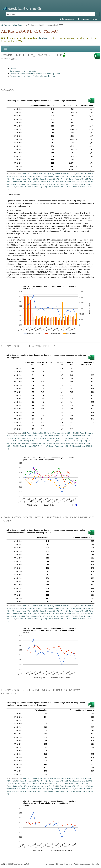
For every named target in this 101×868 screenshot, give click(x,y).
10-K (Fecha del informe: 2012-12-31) (69, 182)
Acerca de (50, 864)
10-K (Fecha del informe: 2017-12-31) (22, 179)
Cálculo (13, 68)
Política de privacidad (82, 864)
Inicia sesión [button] (83, 19)
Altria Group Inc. (19, 25)
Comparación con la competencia (23, 71)
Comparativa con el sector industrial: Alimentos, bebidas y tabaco (35, 74)
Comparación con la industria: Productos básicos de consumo (34, 76)
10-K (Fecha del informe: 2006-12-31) (56, 187)
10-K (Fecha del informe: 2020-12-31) (29, 176)
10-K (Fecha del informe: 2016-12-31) (49, 179)
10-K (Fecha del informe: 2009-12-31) (61, 184)
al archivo (43, 38)
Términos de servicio (64, 864)
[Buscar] (50, 14)
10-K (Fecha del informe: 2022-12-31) (62, 174)
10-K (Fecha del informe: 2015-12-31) (76, 179)
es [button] (95, 19)
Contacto (95, 864)
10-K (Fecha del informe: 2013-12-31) (42, 182)
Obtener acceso (67, 19)
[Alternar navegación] (4, 3)
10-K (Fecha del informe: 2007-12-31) (29, 187)
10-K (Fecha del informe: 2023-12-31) (36, 174)
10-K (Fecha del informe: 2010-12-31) (35, 184)
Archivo (8, 25)
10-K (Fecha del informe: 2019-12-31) (56, 176)
